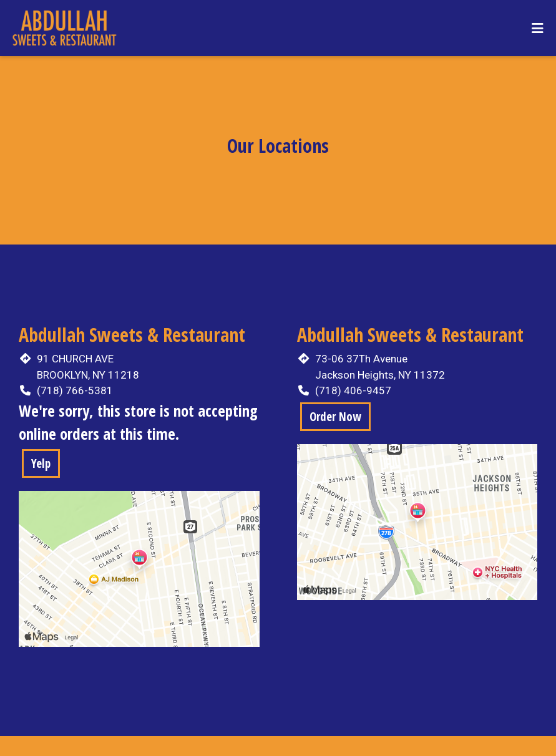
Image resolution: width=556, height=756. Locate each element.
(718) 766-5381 (75, 390)
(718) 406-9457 (353, 390)
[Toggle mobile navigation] (538, 28)
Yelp (41, 463)
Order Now (335, 417)
